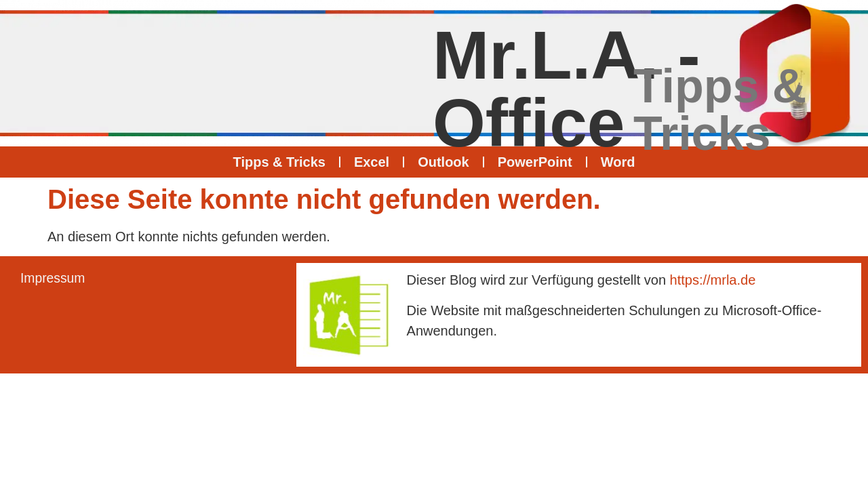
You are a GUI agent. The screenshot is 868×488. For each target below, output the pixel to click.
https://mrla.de (713, 280)
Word (618, 162)
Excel (372, 162)
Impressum (54, 279)
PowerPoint (535, 162)
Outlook (443, 162)
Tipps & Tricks (279, 162)
